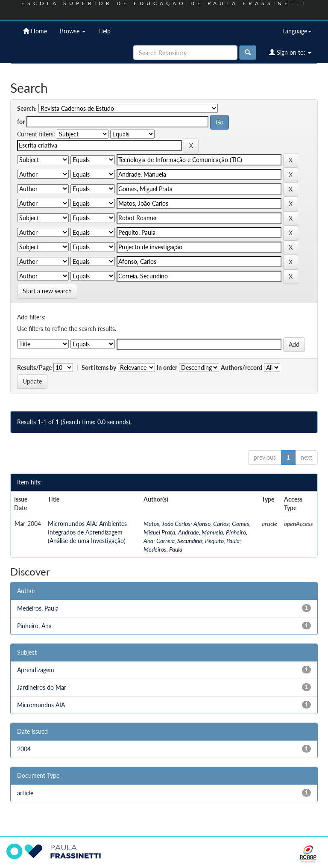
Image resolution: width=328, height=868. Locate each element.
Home (35, 31)
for (21, 122)
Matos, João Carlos (167, 524)
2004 (24, 749)
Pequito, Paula (222, 541)
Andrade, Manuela (201, 532)
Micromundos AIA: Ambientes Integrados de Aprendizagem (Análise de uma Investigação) (87, 532)
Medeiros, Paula (163, 549)
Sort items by (99, 368)
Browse (73, 31)
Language (297, 31)
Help (104, 31)
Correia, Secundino (179, 541)
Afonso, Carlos (211, 524)
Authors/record (242, 368)
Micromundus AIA (41, 705)
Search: (27, 108)
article (25, 793)
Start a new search (47, 291)
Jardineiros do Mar (42, 687)
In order (167, 368)
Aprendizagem (36, 670)
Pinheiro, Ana (34, 626)
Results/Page (34, 368)
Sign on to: (290, 52)
